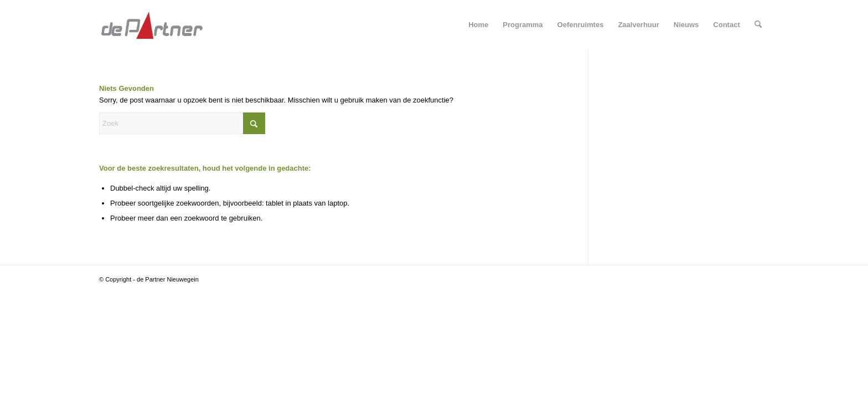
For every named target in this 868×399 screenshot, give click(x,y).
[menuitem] (478, 25)
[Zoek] (758, 25)
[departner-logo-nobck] (152, 25)
